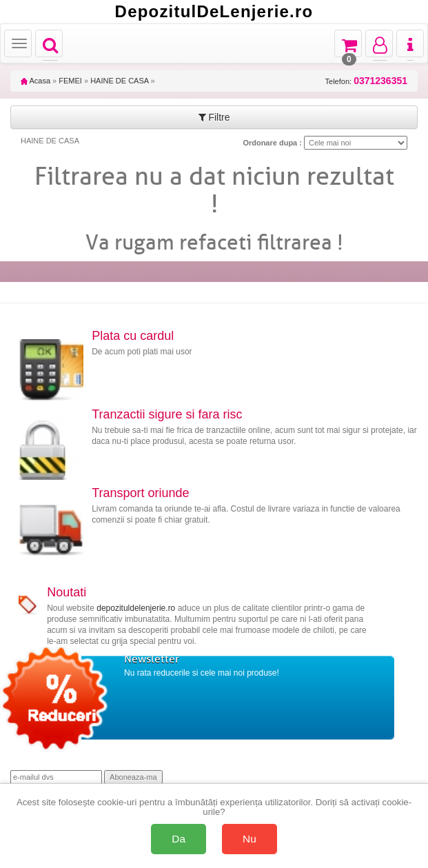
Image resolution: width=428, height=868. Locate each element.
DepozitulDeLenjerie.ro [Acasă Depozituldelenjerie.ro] (214, 12)
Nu (249, 839)
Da (179, 839)
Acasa (35, 81)
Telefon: (366, 81)
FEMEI (70, 81)
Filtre (214, 117)
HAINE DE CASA (119, 81)
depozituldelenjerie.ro (136, 608)
